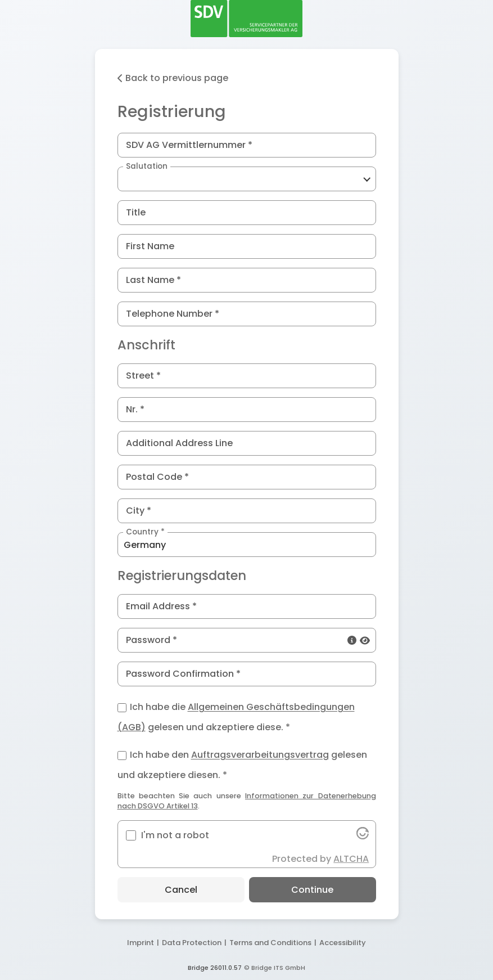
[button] (247, 179)
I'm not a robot (175, 835)
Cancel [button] (181, 890)
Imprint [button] (141, 943)
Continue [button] (312, 890)
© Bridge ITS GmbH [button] (275, 968)
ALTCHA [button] (351, 859)
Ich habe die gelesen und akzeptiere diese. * (236, 714)
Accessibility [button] (343, 943)
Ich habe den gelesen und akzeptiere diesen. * (242, 762)
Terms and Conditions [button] (270, 943)
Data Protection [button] (192, 943)
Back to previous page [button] (173, 78)
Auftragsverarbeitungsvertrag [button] (260, 755)
